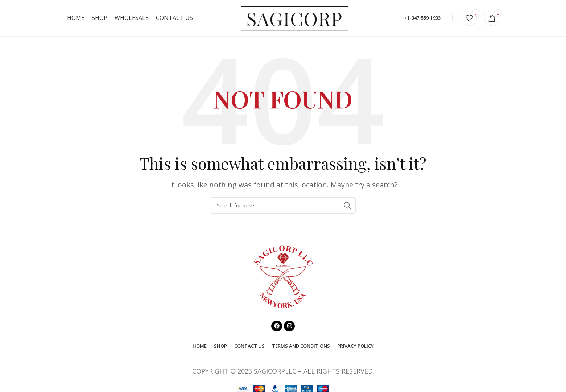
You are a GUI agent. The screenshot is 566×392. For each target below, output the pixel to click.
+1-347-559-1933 (422, 18)
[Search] (283, 205)
